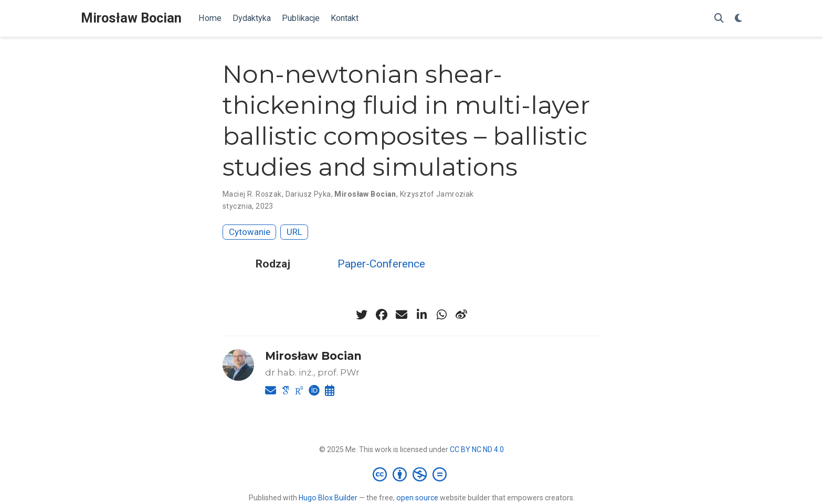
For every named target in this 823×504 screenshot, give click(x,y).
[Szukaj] (719, 19)
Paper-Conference (381, 264)
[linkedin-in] (421, 315)
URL (294, 232)
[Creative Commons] (412, 474)
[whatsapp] (441, 315)
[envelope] (402, 315)
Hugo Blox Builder (328, 498)
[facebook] (382, 315)
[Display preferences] (738, 19)
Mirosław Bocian (131, 18)
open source (417, 498)
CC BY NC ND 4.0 (477, 449)
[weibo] (461, 315)
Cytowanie (250, 232)
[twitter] (362, 315)
